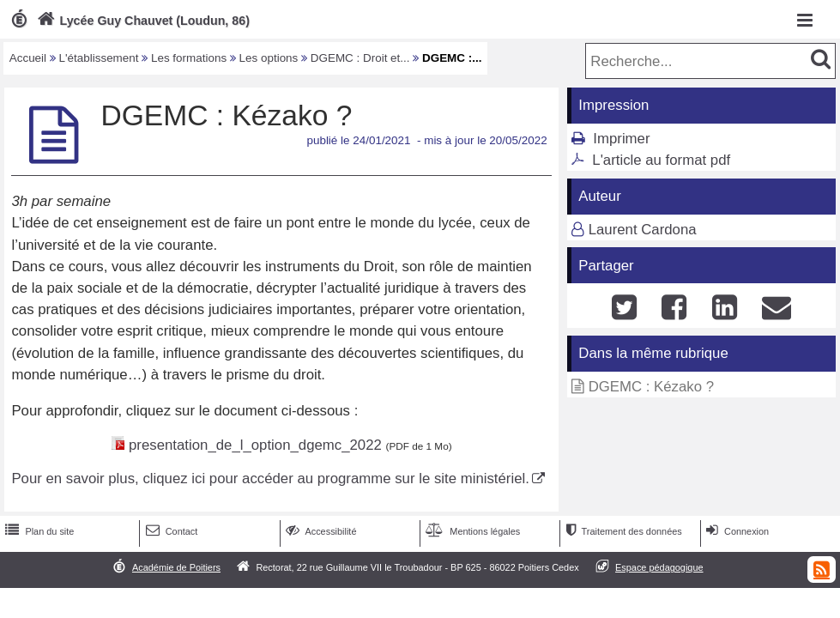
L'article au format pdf (661, 160)
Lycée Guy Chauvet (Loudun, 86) (142, 21)
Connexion (736, 531)
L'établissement (99, 58)
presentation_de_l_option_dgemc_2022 (255, 445)
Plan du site (38, 531)
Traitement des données (622, 531)
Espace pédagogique (659, 567)
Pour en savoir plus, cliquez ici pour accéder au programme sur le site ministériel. (270, 479)
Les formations (189, 58)
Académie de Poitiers (176, 567)
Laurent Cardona (643, 230)
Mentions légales (471, 531)
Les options (269, 58)
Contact (170, 531)
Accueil (28, 58)
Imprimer (621, 139)
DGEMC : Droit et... (360, 58)
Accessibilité (320, 531)
